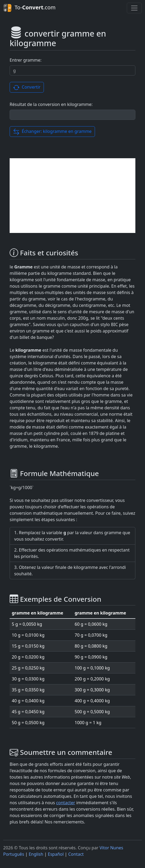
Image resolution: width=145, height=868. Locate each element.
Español (56, 854)
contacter (66, 803)
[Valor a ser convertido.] (72, 70)
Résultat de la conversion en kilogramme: (51, 104)
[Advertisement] (72, 196)
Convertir (27, 87)
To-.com (29, 8)
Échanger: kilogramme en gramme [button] (52, 132)
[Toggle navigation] (134, 8)
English (36, 854)
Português (14, 854)
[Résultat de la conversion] (72, 115)
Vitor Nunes (111, 848)
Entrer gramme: (26, 60)
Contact (76, 854)
